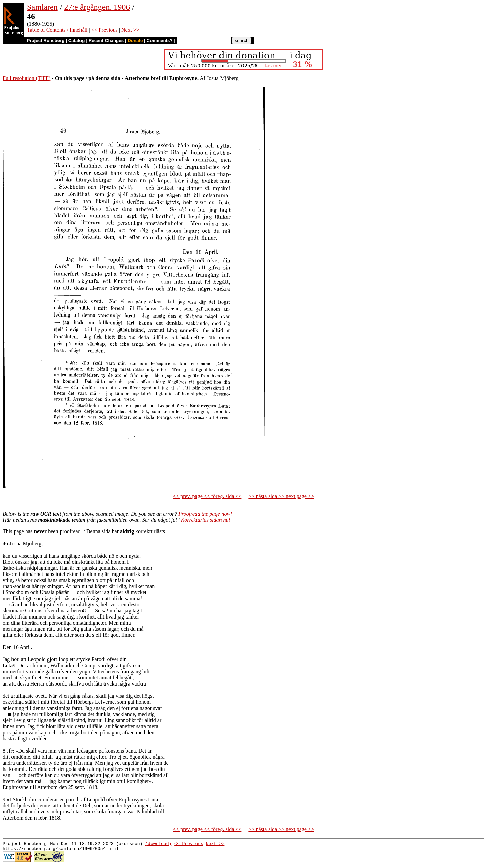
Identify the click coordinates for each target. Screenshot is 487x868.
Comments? (160, 40)
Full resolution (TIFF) (27, 78)
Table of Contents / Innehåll (57, 30)
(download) (158, 844)
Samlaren (42, 7)
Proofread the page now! (205, 514)
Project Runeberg (45, 40)
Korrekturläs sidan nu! (206, 520)
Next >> (130, 30)
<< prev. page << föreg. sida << (207, 496)
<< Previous (105, 30)
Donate (135, 40)
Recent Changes (106, 40)
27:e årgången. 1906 (97, 7)
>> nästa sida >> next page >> (281, 496)
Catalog (77, 40)
